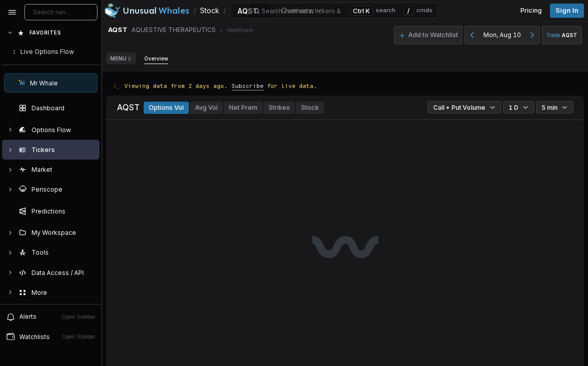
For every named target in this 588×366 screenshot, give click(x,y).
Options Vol (166, 108)
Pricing (531, 10)
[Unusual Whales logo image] (147, 11)
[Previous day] (472, 35)
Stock (310, 108)
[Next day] (532, 35)
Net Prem (243, 108)
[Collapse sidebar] (12, 12)
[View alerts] (51, 317)
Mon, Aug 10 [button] (502, 35)
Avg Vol (206, 108)
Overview (156, 58)
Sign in (567, 10)
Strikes (279, 108)
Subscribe (248, 86)
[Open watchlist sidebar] (51, 337)
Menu (121, 58)
